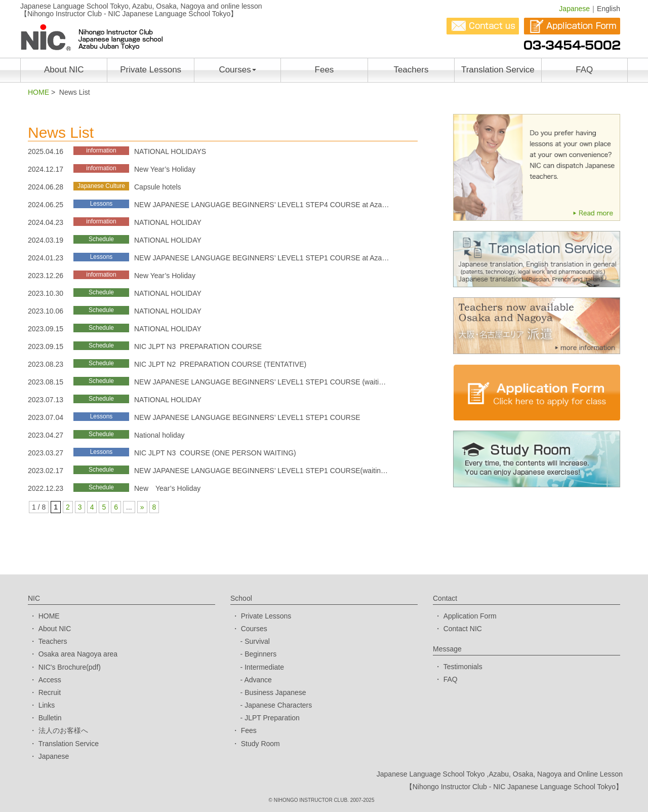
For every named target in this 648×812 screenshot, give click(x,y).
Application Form (470, 616)
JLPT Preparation (272, 718)
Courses (237, 70)
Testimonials (463, 667)
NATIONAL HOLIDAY (168, 222)
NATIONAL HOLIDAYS (170, 151)
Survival (257, 641)
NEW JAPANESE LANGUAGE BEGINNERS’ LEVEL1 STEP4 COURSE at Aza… (261, 205)
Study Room (260, 744)
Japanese (574, 9)
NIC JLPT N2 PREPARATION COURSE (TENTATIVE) (220, 364)
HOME (38, 92)
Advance (258, 680)
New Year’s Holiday (165, 169)
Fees (325, 70)
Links (47, 705)
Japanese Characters (278, 705)
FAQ (584, 70)
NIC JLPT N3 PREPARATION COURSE (198, 346)
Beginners (260, 654)
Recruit (50, 692)
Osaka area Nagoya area (78, 654)
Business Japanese (275, 692)
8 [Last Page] (154, 507)
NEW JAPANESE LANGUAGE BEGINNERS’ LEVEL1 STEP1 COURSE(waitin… (261, 471)
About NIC (64, 70)
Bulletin (50, 718)
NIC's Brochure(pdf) (70, 667)
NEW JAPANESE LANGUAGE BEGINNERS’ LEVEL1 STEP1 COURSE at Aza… (261, 258)
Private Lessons (151, 70)
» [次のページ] (142, 507)
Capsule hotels (158, 187)
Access (50, 680)
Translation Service (498, 70)
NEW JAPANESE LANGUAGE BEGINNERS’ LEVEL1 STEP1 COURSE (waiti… (260, 382)
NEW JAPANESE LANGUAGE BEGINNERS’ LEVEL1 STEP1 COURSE (247, 417)
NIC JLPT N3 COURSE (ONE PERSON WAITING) (215, 453)
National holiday (159, 435)
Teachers (411, 70)
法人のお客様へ (63, 730)
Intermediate (264, 667)
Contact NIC (463, 629)
